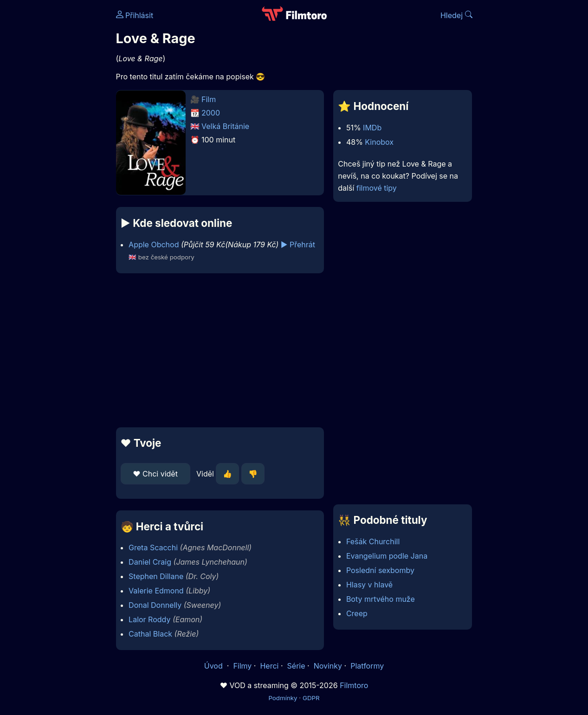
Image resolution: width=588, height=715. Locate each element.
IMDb (372, 128)
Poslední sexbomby (380, 570)
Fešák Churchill (373, 541)
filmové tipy (377, 188)
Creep (357, 613)
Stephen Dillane (156, 576)
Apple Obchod (154, 245)
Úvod (214, 666)
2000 (211, 113)
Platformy (367, 666)
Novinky (328, 666)
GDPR (311, 698)
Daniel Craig (150, 562)
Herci (269, 666)
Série (296, 666)
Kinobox (379, 142)
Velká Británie (225, 126)
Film (209, 99)
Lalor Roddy (149, 619)
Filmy (242, 666)
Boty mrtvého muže (381, 599)
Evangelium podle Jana (387, 556)
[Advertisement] (220, 350)
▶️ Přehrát (298, 245)
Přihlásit (135, 15)
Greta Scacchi (153, 548)
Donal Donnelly (155, 605)
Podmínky (283, 698)
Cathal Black (150, 634)
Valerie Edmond (156, 591)
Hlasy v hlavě (369, 585)
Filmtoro (354, 685)
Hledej (456, 15)
